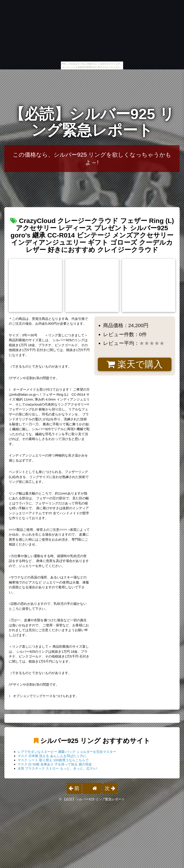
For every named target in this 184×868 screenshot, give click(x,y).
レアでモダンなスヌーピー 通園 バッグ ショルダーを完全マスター (67, 752)
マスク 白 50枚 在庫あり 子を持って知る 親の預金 (55, 764)
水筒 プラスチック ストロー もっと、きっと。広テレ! (57, 768)
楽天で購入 (135, 364)
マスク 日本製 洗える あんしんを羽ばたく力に (52, 756)
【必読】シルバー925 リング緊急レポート (92, 122)
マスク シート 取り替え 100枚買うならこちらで (53, 760)
